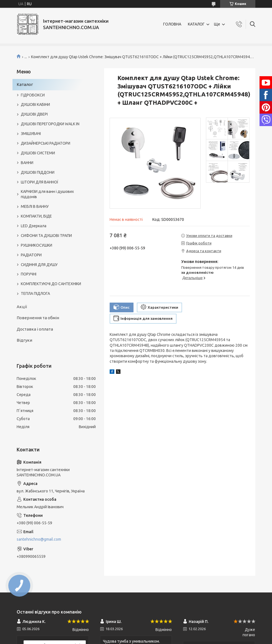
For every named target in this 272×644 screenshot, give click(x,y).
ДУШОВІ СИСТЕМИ (38, 153)
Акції (22, 307)
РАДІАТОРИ (31, 255)
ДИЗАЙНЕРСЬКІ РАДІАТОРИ (46, 143)
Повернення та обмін (38, 318)
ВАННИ (27, 163)
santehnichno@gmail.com (39, 539)
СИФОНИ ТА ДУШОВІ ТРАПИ (46, 236)
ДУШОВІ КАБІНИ (35, 104)
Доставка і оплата (35, 329)
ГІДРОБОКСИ (33, 95)
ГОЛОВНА (172, 24)
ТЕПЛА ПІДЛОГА (35, 293)
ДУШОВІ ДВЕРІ (34, 114)
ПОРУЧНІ (29, 274)
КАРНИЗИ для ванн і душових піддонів (47, 194)
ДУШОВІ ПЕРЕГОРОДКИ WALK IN (50, 124)
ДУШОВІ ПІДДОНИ (38, 172)
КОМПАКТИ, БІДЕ (36, 216)
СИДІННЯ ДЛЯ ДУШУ (39, 265)
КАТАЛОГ (196, 24)
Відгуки (24, 340)
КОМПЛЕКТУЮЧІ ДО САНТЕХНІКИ (51, 284)
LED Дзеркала (34, 226)
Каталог (25, 84)
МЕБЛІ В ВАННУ (35, 206)
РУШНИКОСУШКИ (36, 245)
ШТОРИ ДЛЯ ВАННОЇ (40, 182)
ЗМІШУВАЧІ (31, 134)
